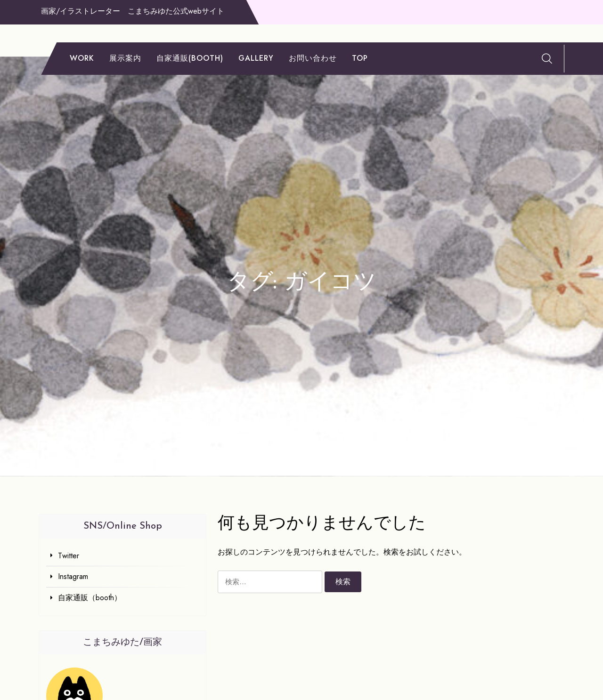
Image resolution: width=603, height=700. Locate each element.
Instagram (73, 576)
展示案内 (125, 58)
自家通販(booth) (190, 58)
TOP (360, 58)
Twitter (69, 556)
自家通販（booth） (90, 598)
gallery (256, 58)
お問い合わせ (313, 58)
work (82, 58)
